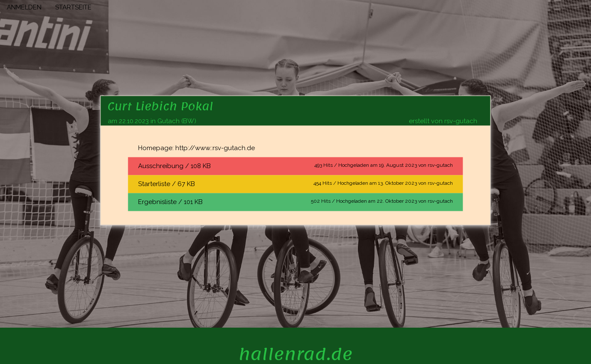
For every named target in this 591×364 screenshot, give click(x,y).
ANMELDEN (24, 7)
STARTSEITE (73, 7)
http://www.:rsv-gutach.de (215, 148)
